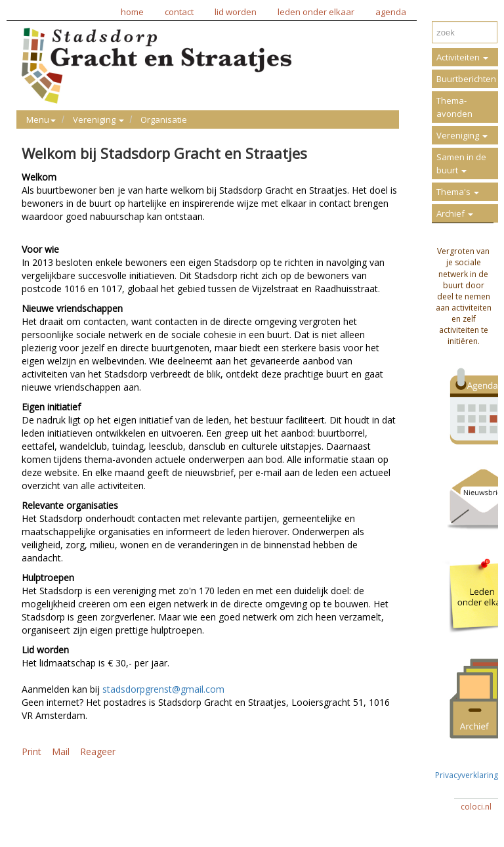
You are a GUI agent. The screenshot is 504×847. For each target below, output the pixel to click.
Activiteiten (462, 57)
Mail (61, 751)
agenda (391, 12)
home (132, 12)
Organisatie (164, 119)
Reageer (98, 751)
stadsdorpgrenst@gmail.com (163, 689)
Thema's (458, 192)
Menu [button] (41, 119)
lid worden (236, 12)
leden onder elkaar (316, 12)
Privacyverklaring (467, 770)
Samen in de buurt (461, 163)
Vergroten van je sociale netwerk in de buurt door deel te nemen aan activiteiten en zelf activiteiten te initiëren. (464, 296)
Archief (455, 213)
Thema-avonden (454, 107)
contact (179, 12)
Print (31, 751)
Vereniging (462, 135)
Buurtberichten (466, 79)
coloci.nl (476, 807)
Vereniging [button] (98, 119)
